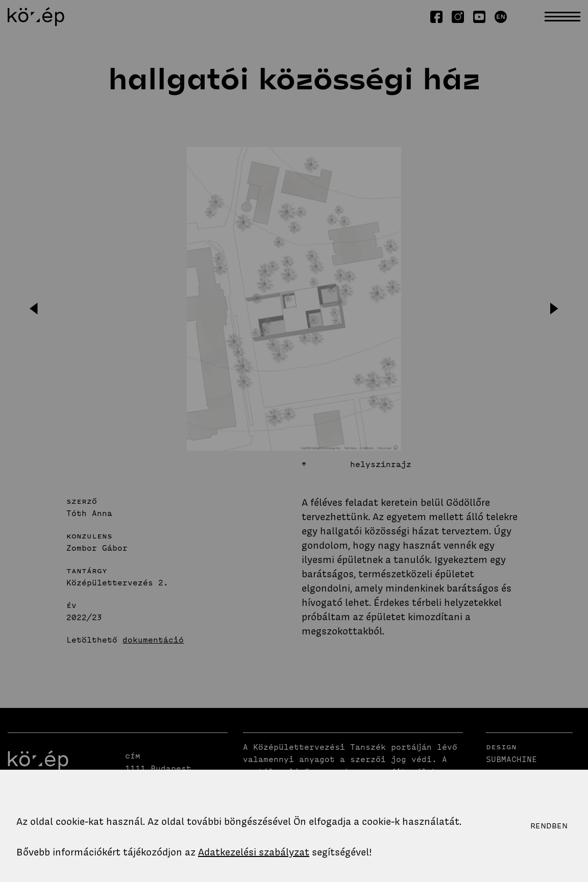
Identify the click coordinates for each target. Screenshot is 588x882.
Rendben (549, 826)
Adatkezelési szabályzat (254, 852)
